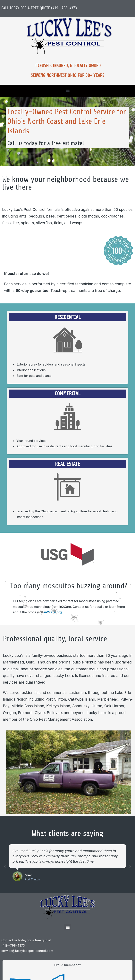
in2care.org (53, 612)
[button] (67, 90)
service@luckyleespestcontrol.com (27, 951)
